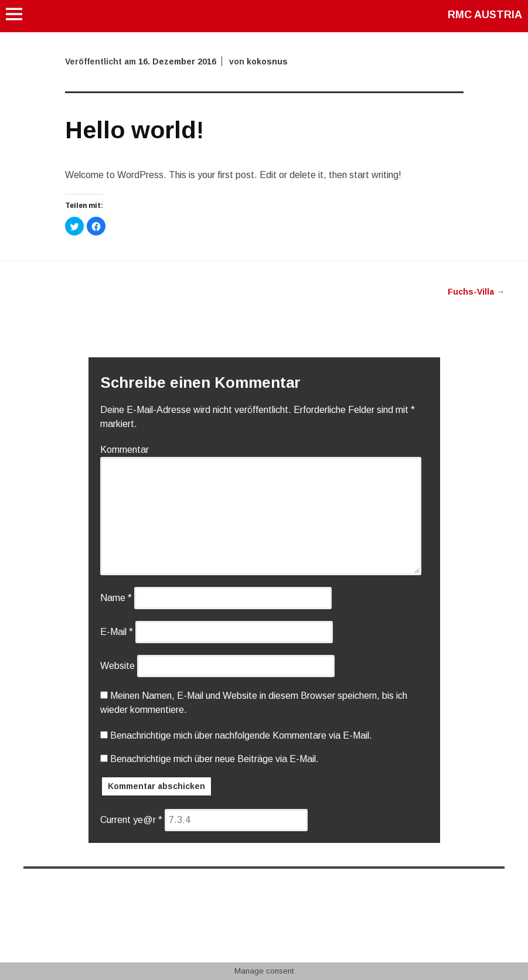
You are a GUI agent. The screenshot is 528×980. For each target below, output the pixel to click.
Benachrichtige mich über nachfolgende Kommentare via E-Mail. (241, 735)
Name (116, 598)
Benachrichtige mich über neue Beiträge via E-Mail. (214, 759)
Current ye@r (131, 820)
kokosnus (267, 62)
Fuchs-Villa (476, 292)
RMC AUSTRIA (485, 15)
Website (117, 666)
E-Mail (117, 632)
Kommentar (125, 450)
